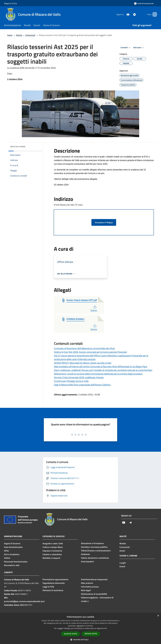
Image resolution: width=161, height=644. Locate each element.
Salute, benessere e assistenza (95, 558)
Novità (19, 35)
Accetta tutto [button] (70, 634)
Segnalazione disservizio (54, 583)
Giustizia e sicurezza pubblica (94, 547)
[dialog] (80, 628)
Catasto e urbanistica (52, 554)
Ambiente (85, 554)
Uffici (6, 551)
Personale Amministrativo (16, 562)
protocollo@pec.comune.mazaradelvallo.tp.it (24, 601)
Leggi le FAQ (48, 587)
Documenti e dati (12, 565)
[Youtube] (124, 14)
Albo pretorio (87, 583)
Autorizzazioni (87, 561)
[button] (80, 640)
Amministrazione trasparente (94, 579)
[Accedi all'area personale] (144, 3)
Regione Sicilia (10, 3)
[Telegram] (131, 14)
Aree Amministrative (13, 547)
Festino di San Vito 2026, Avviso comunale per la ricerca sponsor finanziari (90, 352)
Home (10, 35)
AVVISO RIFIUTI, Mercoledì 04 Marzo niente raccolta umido (83, 363)
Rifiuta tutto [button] (91, 634)
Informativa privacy (90, 587)
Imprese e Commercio (52, 551)
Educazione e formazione (92, 543)
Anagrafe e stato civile (53, 543)
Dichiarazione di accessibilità (94, 594)
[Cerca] (154, 14)
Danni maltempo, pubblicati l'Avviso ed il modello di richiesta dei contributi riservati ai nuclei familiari (103, 370)
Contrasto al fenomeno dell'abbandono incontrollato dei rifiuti (84, 348)
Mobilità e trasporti (51, 558)
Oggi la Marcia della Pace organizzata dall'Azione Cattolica (82, 385)
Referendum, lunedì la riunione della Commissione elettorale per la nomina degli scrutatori (98, 374)
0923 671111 (26, 605)
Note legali (86, 590)
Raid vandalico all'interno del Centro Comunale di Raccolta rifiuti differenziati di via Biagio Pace (101, 367)
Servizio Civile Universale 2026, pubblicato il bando (79, 377)
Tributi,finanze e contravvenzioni (96, 551)
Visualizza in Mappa (104, 222)
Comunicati (30, 35)
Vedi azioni (139, 48)
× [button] (158, 616)
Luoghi (123, 563)
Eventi (122, 566)
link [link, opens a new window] (106, 628)
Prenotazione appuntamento (55, 579)
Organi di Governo (12, 543)
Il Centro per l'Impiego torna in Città (71, 381)
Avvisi (122, 551)
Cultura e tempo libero (53, 547)
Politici (7, 558)
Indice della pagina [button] (18, 147)
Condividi (126, 48)
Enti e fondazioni (12, 554)
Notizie (123, 543)
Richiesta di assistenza (53, 590)
